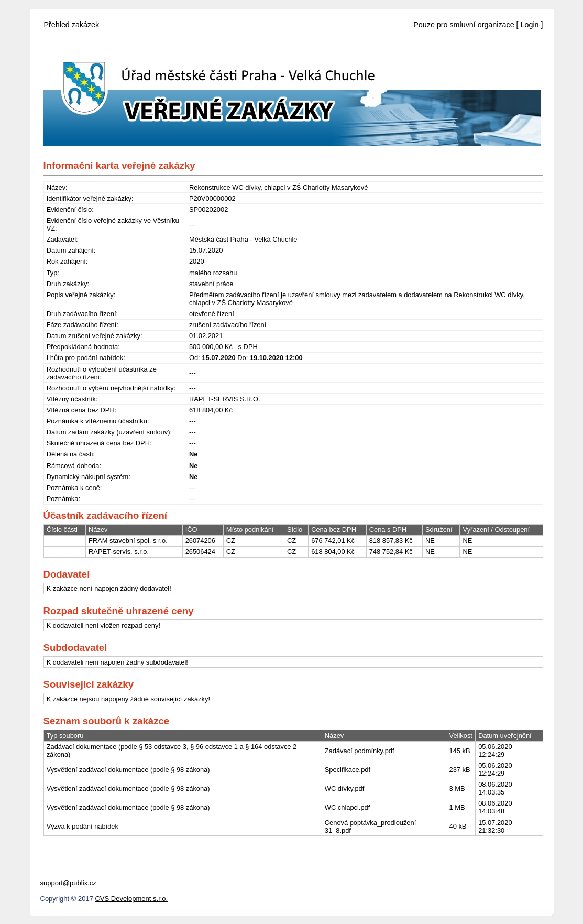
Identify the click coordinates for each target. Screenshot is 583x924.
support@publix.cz (68, 883)
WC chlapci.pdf (347, 807)
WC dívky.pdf (345, 789)
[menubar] (72, 22)
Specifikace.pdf (348, 770)
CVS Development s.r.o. (131, 899)
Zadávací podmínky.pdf (360, 751)
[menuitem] (72, 22)
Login (530, 25)
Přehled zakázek (72, 25)
